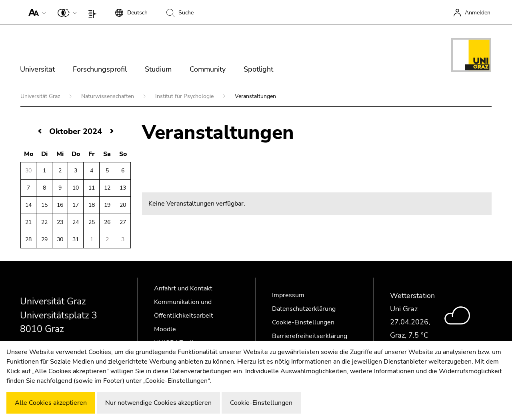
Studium (158, 69)
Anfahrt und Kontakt (183, 288)
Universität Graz (41, 96)
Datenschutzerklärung (304, 309)
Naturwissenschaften (108, 96)
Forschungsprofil (100, 69)
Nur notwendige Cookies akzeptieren (158, 403)
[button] (35, 12)
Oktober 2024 (76, 131)
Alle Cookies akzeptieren (51, 403)
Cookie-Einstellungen (303, 322)
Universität (37, 69)
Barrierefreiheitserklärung (310, 336)
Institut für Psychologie (185, 96)
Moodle (165, 329)
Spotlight (258, 69)
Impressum (288, 295)
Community (208, 69)
